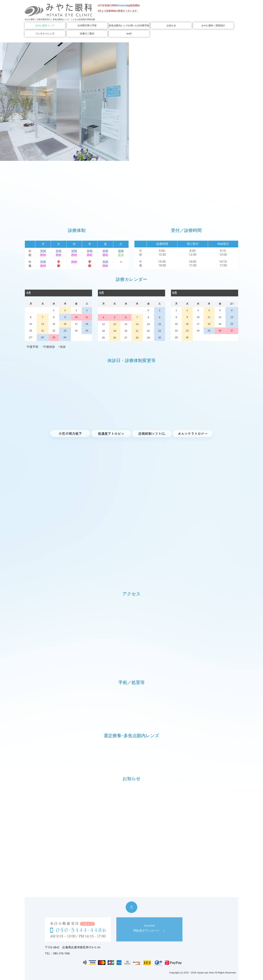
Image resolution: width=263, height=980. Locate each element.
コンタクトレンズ (45, 34)
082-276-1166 (62, 953)
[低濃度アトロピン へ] (111, 434)
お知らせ (171, 25)
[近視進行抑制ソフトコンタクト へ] (152, 434)
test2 (129, 34)
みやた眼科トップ (45, 25)
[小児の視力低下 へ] (70, 434)
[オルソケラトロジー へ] (193, 433)
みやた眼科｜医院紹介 (213, 25)
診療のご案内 (87, 34)
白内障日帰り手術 (87, 25)
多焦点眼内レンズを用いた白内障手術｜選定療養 (129, 25)
